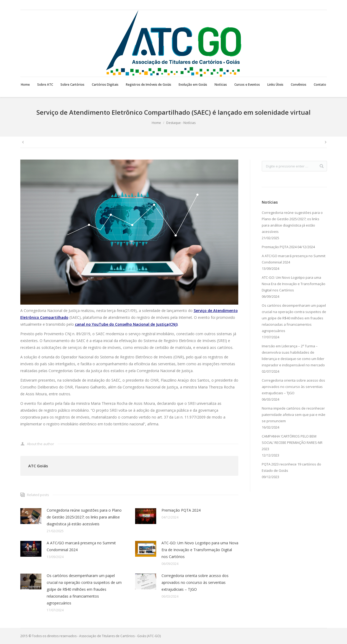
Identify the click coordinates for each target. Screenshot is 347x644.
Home (156, 123)
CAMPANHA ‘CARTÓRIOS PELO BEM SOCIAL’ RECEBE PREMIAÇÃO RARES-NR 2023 (292, 443)
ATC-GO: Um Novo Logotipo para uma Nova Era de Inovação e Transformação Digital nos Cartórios (200, 550)
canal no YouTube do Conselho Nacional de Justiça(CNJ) (126, 324)
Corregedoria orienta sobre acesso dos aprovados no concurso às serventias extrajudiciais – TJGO (195, 582)
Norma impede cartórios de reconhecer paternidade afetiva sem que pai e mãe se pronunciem (294, 415)
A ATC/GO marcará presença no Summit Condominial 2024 (81, 546)
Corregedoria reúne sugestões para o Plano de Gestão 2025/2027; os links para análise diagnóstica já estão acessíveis (84, 517)
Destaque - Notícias (181, 123)
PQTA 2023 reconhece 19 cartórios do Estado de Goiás (291, 467)
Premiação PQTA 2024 (181, 510)
